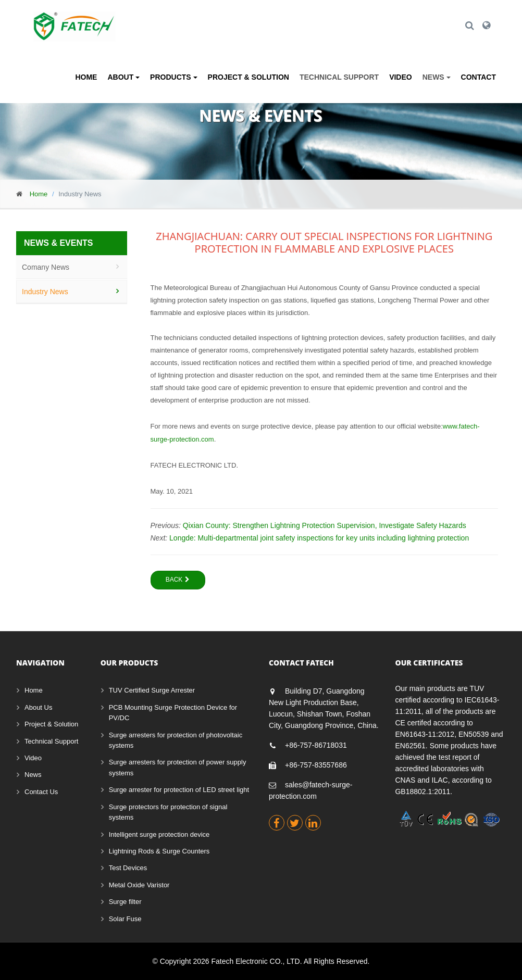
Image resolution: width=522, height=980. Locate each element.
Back (178, 580)
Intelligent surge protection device (159, 834)
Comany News (46, 267)
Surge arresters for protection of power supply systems (178, 767)
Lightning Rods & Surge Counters (159, 851)
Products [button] (173, 77)
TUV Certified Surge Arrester (152, 690)
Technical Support (339, 77)
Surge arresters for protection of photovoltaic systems (176, 740)
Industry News (45, 292)
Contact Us (41, 792)
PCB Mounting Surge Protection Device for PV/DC (173, 713)
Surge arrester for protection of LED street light (179, 790)
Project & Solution (248, 77)
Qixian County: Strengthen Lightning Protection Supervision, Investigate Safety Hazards (325, 525)
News (33, 775)
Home (86, 77)
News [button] (437, 77)
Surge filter (125, 902)
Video (401, 77)
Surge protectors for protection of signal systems (168, 812)
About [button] (123, 77)
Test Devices (128, 868)
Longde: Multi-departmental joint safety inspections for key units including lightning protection (319, 538)
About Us (38, 707)
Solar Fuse (125, 919)
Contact (478, 77)
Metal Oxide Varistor (139, 885)
